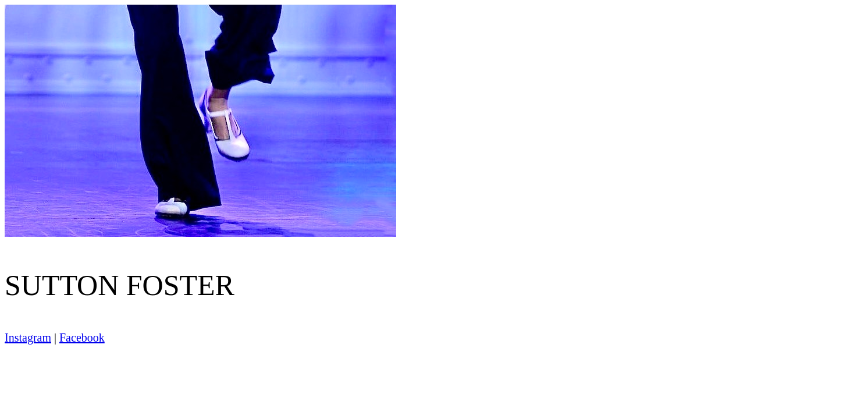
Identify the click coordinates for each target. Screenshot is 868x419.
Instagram (28, 338)
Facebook (82, 338)
